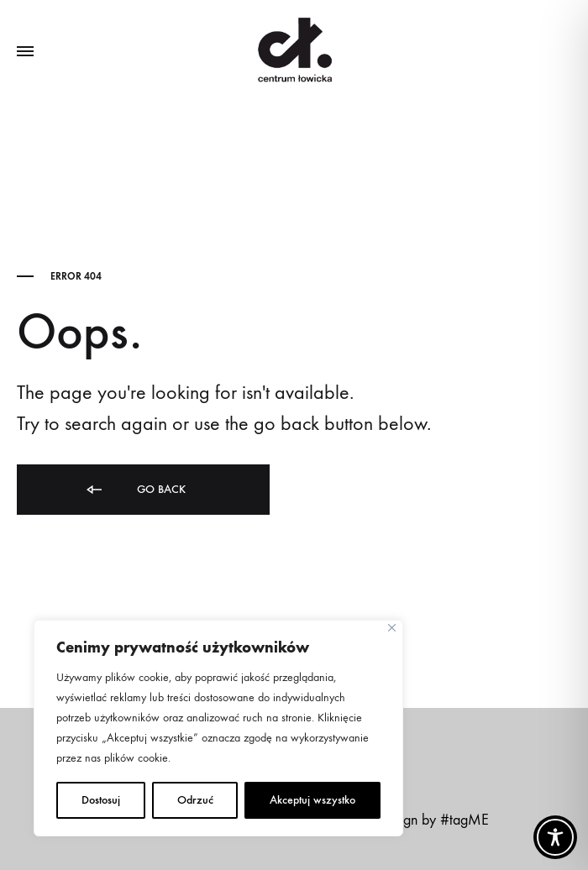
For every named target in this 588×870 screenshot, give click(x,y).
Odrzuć (195, 800)
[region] (218, 728)
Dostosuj (101, 800)
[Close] (392, 628)
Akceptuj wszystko (312, 800)
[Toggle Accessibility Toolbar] (555, 837)
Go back (135, 490)
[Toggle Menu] (25, 52)
